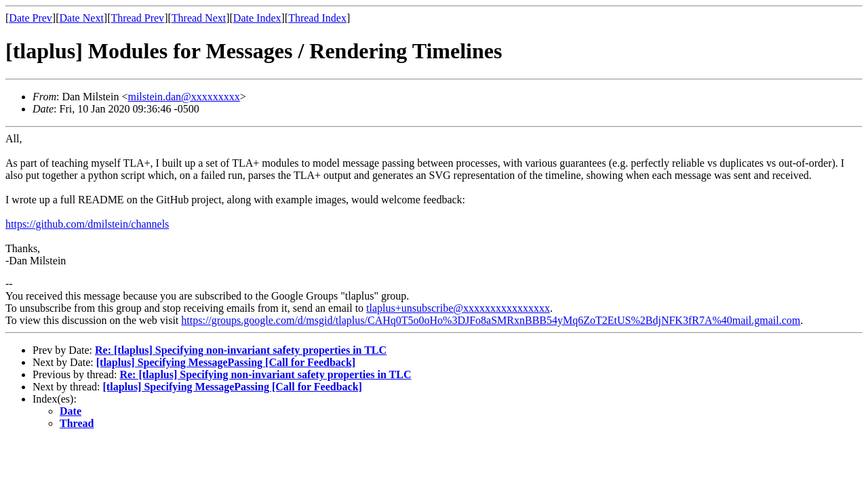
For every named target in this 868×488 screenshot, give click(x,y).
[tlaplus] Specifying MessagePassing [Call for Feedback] (226, 362)
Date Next (82, 18)
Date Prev (31, 18)
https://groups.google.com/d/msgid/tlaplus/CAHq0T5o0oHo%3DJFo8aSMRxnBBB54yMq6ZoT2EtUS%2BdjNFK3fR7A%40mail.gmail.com (491, 320)
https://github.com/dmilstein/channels (87, 224)
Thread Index (317, 18)
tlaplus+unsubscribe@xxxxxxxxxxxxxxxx (458, 308)
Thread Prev (137, 18)
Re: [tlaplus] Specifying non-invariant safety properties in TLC (241, 350)
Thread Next (199, 18)
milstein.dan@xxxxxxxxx (183, 97)
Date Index (257, 18)
